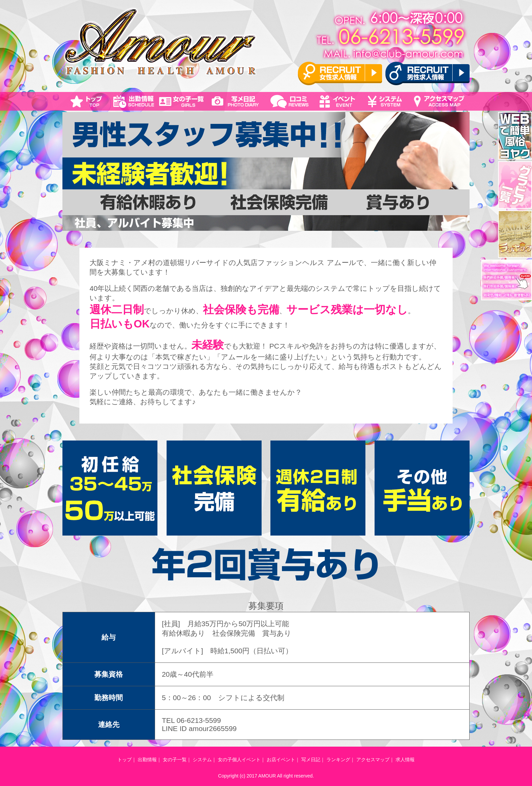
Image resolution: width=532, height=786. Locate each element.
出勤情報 (147, 760)
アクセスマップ (373, 760)
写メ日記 (311, 760)
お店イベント (281, 760)
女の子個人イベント (239, 760)
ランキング (338, 760)
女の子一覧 (175, 760)
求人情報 (405, 760)
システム (202, 760)
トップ (125, 760)
